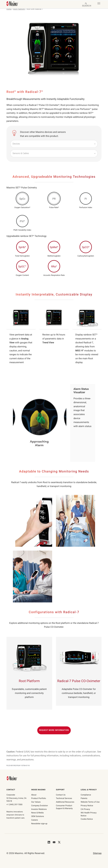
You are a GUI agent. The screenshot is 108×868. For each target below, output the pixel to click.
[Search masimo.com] (86, 5)
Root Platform (19, 9)
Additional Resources (65, 802)
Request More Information (54, 730)
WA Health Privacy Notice (89, 814)
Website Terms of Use (90, 802)
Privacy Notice (87, 806)
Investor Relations (39, 809)
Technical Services (64, 798)
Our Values (36, 802)
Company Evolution (40, 806)
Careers (35, 820)
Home (9, 9)
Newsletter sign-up (39, 824)
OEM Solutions (38, 816)
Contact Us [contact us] (61, 795)
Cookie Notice (87, 819)
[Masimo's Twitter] (59, 842)
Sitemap (97, 853)
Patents (84, 798)
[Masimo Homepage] (12, 778)
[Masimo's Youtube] (54, 842)
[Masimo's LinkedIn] (49, 842)
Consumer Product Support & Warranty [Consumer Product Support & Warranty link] (64, 807)
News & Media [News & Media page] (37, 813)
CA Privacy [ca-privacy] (85, 809)
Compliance (86, 795)
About (34, 795)
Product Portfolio (39, 798)
